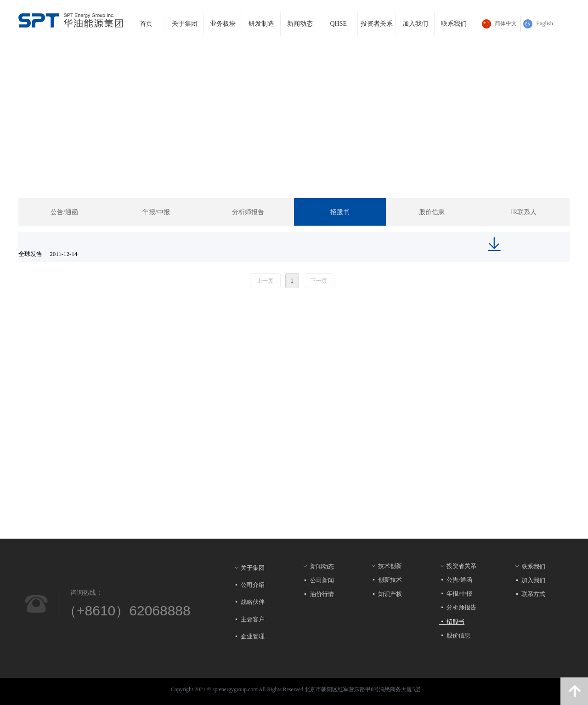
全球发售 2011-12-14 (48, 261)
